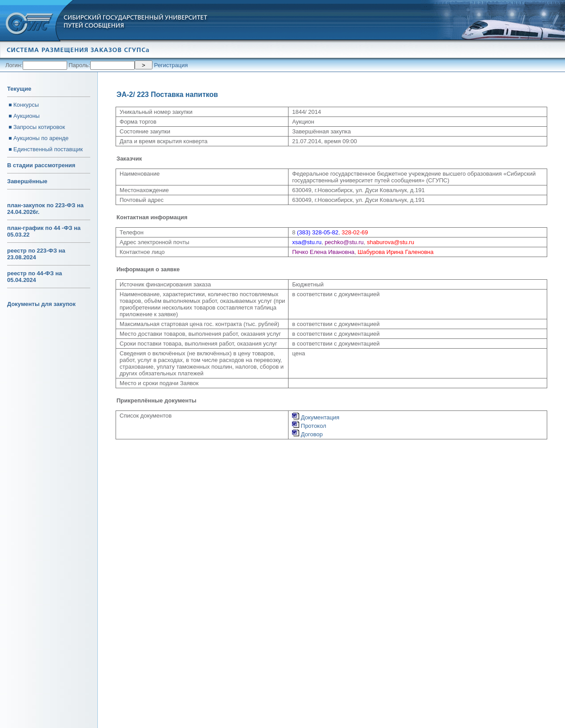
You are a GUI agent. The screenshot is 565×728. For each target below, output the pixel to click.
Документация (316, 417)
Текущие (19, 89)
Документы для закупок (41, 304)
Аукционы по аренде (41, 138)
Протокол (309, 426)
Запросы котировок (39, 127)
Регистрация (171, 65)
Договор (307, 434)
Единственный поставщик (48, 149)
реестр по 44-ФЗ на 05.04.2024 (35, 277)
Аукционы (26, 116)
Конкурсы (26, 105)
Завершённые (27, 181)
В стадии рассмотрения (41, 165)
